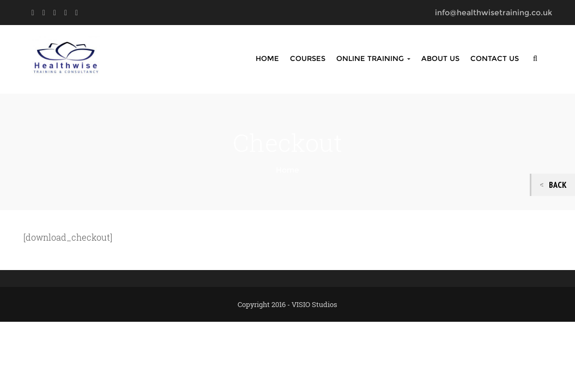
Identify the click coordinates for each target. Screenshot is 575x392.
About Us (440, 58)
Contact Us (495, 58)
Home (267, 58)
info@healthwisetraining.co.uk (494, 13)
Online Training (373, 58)
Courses (308, 58)
